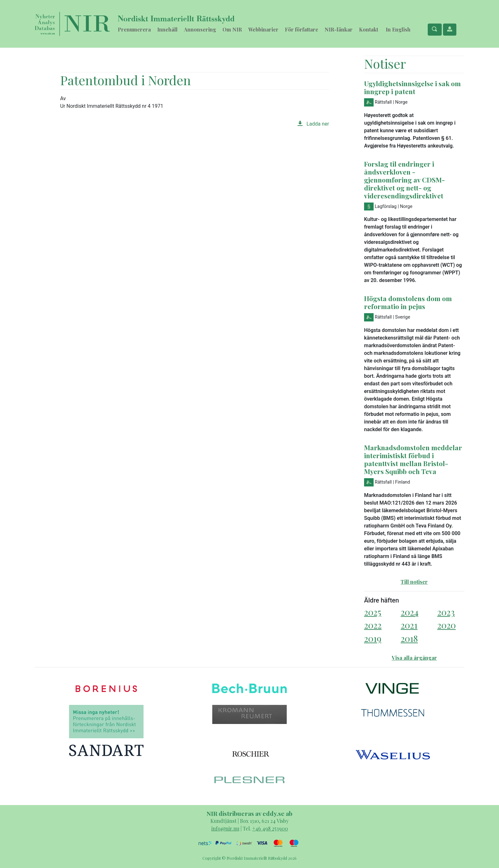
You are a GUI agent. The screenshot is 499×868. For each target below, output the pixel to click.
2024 (410, 612)
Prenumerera (134, 29)
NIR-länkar (339, 29)
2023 (446, 612)
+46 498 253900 (270, 828)
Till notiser (414, 582)
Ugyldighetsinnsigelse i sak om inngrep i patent (412, 87)
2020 (446, 625)
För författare (302, 29)
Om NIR (232, 29)
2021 (409, 625)
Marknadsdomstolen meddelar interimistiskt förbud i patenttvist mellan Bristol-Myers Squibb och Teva (413, 459)
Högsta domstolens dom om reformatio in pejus (408, 302)
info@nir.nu (225, 828)
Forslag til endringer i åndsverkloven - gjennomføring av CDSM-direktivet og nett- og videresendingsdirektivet (404, 180)
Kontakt (369, 29)
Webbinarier (263, 29)
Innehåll (167, 29)
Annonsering (200, 29)
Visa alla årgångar (414, 658)
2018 (409, 638)
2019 (373, 638)
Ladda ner (313, 124)
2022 (373, 625)
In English (398, 29)
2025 (373, 612)
